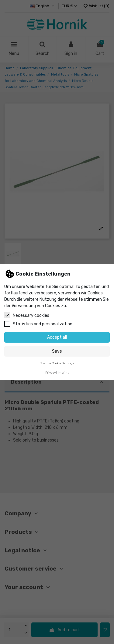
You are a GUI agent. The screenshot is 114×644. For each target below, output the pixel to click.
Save (57, 351)
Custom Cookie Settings (57, 363)
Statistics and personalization (38, 324)
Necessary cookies (27, 315)
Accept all (57, 337)
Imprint (63, 373)
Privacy (50, 373)
